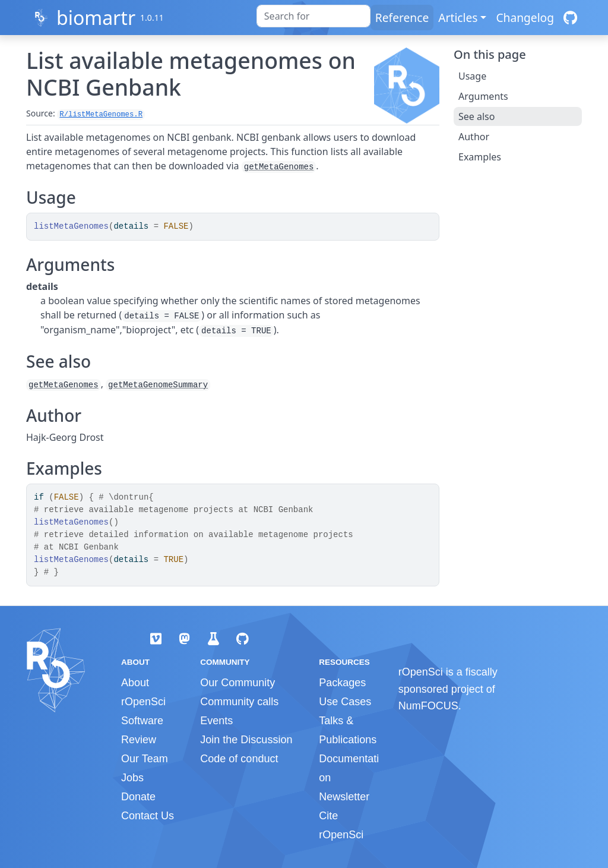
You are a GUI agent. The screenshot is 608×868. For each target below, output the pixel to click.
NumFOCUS (428, 706)
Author (474, 137)
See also (476, 116)
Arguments (483, 96)
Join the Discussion (246, 740)
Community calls (239, 702)
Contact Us (148, 816)
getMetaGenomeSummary (158, 385)
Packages (342, 683)
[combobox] (313, 16)
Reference (402, 18)
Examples (480, 157)
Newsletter (344, 797)
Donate (138, 797)
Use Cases (345, 702)
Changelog (525, 18)
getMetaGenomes (279, 167)
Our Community (237, 683)
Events (216, 721)
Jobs (132, 778)
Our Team (145, 759)
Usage (472, 76)
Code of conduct (239, 759)
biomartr (96, 18)
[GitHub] (570, 18)
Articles (458, 18)
